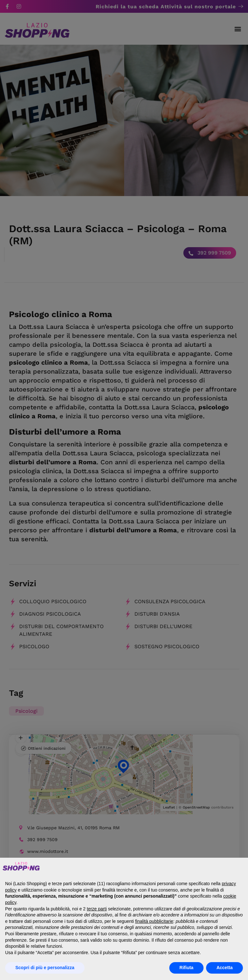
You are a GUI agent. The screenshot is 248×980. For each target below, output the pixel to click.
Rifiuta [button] (187, 968)
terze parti (97, 909)
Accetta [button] (224, 968)
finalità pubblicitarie (154, 921)
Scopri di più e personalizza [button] (45, 968)
